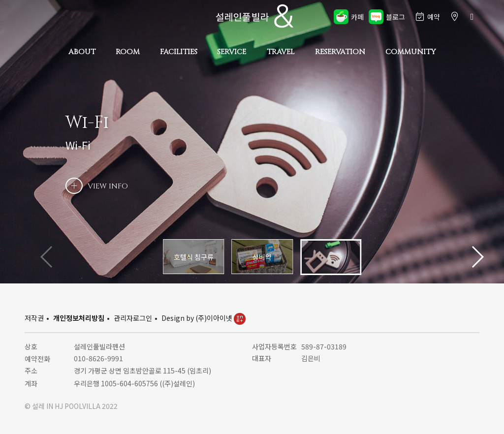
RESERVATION (340, 52)
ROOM (128, 52)
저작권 (34, 318)
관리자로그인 (133, 318)
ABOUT (82, 52)
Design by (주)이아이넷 (204, 318)
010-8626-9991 (98, 358)
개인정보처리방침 (79, 318)
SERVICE (232, 52)
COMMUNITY (410, 52)
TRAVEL (281, 52)
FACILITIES (179, 52)
